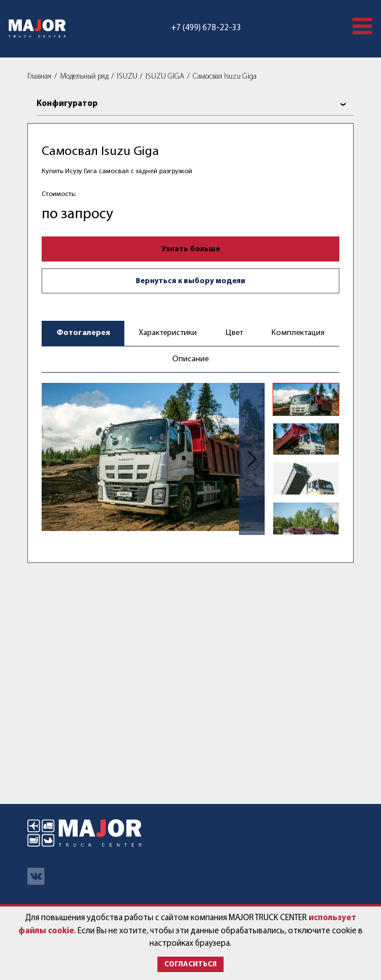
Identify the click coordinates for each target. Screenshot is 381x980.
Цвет (234, 333)
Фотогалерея (83, 333)
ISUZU (127, 77)
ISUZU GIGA (165, 77)
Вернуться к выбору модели (190, 281)
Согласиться (190, 964)
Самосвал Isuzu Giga (225, 77)
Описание (190, 359)
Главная (39, 77)
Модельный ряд (84, 77)
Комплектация (298, 333)
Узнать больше (191, 249)
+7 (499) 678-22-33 (206, 28)
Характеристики (168, 333)
